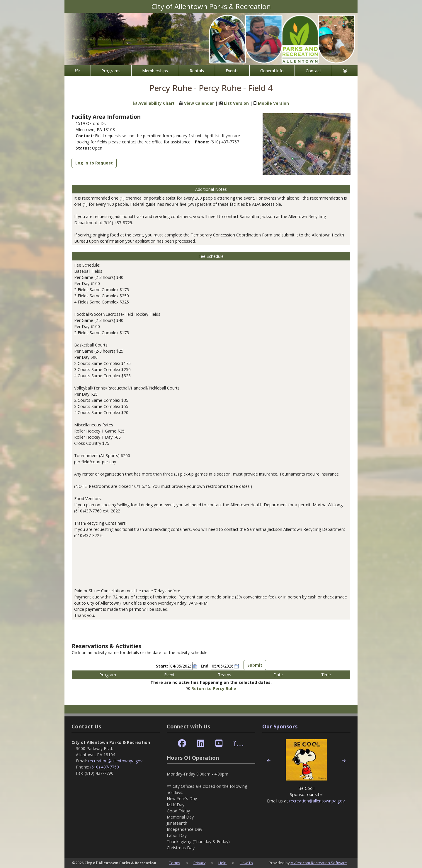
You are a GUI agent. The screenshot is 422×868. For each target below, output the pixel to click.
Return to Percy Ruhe (214, 688)
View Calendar (199, 103)
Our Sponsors (280, 726)
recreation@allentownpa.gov (115, 761)
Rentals (197, 71)
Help (222, 863)
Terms (175, 863)
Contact (313, 71)
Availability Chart (154, 103)
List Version (236, 103)
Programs (111, 71)
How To (246, 863)
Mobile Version (273, 103)
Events (232, 71)
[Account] (345, 71)
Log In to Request (94, 163)
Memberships (155, 71)
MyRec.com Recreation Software (319, 863)
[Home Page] (78, 71)
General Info (272, 71)
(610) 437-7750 (105, 767)
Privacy (199, 863)
